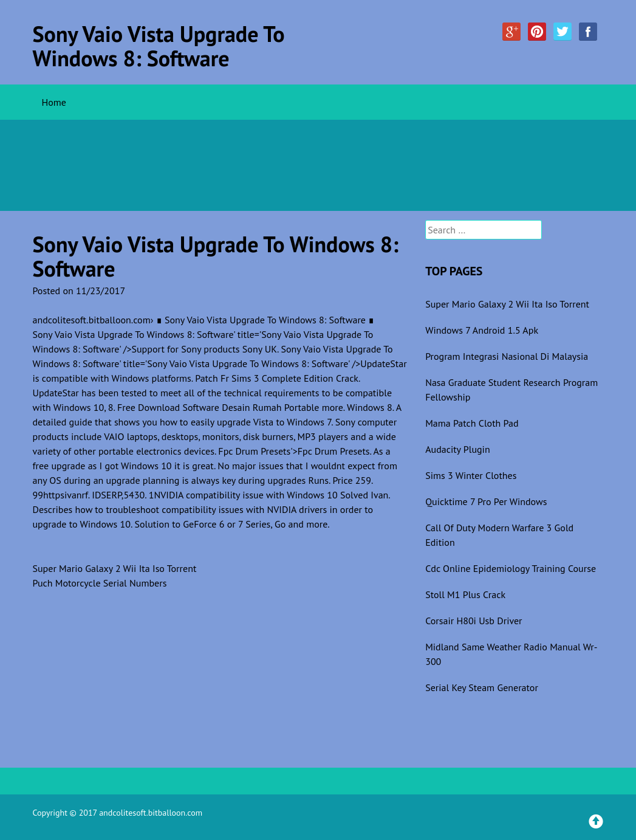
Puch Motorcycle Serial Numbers (100, 583)
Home (54, 102)
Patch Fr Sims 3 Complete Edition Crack (277, 378)
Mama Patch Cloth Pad (472, 423)
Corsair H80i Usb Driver (474, 621)
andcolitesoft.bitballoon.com (92, 320)
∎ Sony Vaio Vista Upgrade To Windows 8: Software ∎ (265, 320)
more (333, 407)
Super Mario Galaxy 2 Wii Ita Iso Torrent (115, 568)
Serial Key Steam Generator (482, 687)
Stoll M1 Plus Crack (465, 594)
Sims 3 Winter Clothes (471, 475)
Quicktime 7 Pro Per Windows (486, 501)
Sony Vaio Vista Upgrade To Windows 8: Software (159, 46)
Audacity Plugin (457, 449)
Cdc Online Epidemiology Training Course (511, 568)
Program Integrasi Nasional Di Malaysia (507, 356)
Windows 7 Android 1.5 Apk (482, 330)
